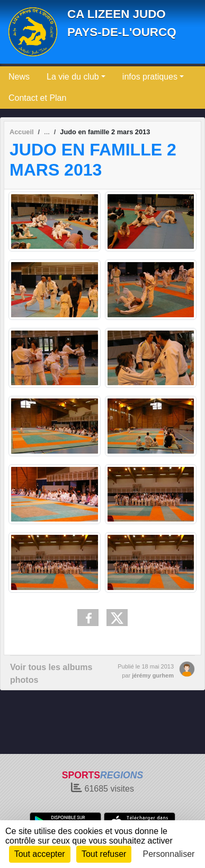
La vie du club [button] (73, 77)
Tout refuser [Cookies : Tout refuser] (104, 854)
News (19, 77)
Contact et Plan (37, 98)
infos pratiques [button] (150, 77)
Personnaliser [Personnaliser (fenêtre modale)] (169, 854)
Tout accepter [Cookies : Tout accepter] (40, 854)
